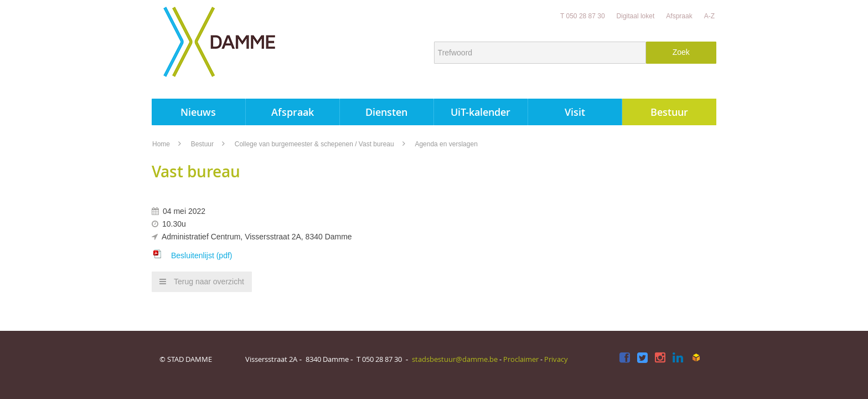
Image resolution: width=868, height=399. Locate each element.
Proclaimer (521, 359)
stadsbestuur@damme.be (455, 359)
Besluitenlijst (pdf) (202, 255)
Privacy (556, 359)
